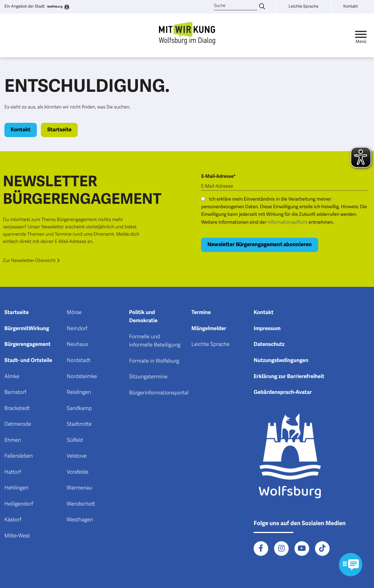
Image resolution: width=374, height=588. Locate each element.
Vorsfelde (78, 472)
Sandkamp (79, 408)
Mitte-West (17, 536)
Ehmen (13, 440)
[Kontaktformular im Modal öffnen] (351, 565)
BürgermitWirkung (27, 329)
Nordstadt (78, 361)
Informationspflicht (287, 222)
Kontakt (21, 130)
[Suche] (236, 6)
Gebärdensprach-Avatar (283, 392)
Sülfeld (75, 440)
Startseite (59, 130)
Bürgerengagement (27, 344)
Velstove (77, 456)
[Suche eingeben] (262, 7)
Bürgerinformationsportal (159, 393)
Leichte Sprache (211, 344)
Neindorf (77, 329)
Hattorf (13, 472)
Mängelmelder (209, 329)
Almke (12, 377)
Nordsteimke (82, 377)
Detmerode (18, 424)
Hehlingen (16, 488)
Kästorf (13, 520)
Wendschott (81, 504)
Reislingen (79, 392)
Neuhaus (77, 344)
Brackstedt (17, 408)
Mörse (74, 313)
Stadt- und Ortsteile (28, 361)
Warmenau (79, 488)
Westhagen (80, 520)
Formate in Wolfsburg (154, 361)
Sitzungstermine (148, 377)
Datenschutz (269, 344)
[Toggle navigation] (361, 36)
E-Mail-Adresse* (218, 176)
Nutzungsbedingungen (281, 361)
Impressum (267, 329)
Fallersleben (19, 456)
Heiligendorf (19, 504)
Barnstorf (15, 392)
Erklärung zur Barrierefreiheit (289, 377)
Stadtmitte (79, 424)
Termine (201, 313)
